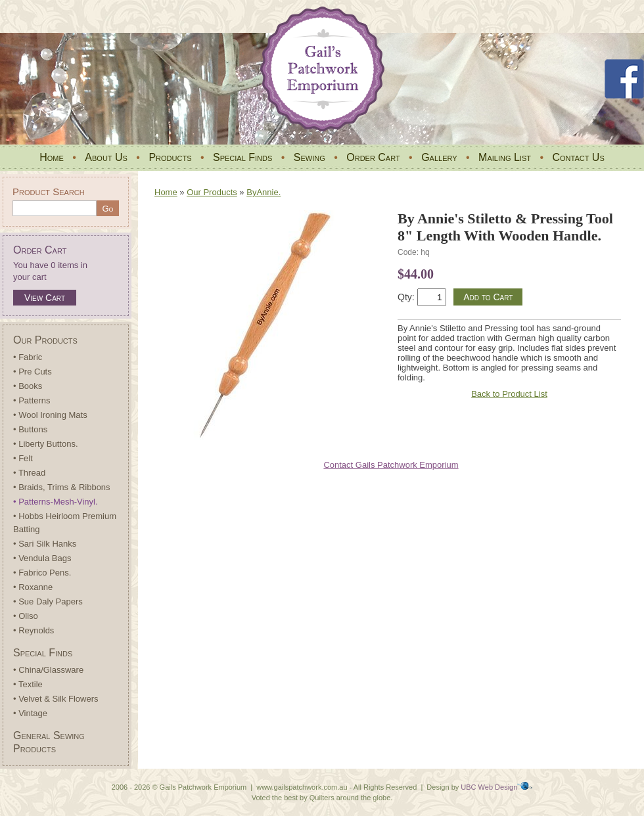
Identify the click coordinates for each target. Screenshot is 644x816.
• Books (28, 386)
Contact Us (578, 157)
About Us (106, 157)
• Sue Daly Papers (48, 601)
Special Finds (242, 157)
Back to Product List (509, 394)
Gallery (439, 157)
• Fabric (28, 357)
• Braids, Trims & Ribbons (62, 487)
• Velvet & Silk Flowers (56, 699)
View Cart (45, 298)
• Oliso (26, 616)
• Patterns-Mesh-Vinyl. (56, 502)
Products (170, 157)
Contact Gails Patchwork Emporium (391, 465)
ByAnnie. (264, 192)
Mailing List (505, 157)
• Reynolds (34, 630)
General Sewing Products (49, 742)
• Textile (28, 684)
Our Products (45, 340)
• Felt (23, 458)
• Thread (29, 473)
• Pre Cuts (33, 372)
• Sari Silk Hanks (45, 544)
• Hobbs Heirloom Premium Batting (65, 523)
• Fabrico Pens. (42, 573)
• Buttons (30, 429)
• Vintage (30, 713)
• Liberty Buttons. (46, 444)
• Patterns (32, 400)
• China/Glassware (48, 670)
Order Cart (373, 157)
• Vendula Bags (42, 558)
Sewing (310, 157)
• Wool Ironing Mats (50, 415)
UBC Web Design (489, 787)
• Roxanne (33, 587)
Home (52, 157)
